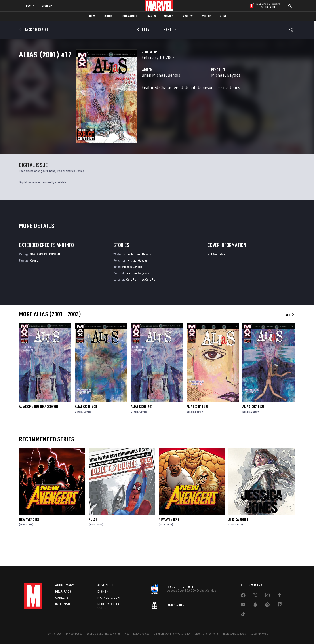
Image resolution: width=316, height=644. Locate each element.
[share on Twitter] (255, 596)
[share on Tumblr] (280, 596)
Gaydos (88, 437)
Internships (65, 604)
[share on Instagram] (267, 596)
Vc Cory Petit (150, 304)
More (223, 16)
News (93, 16)
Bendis (79, 437)
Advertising (107, 585)
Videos (207, 16)
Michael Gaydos (206, 94)
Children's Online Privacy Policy (172, 634)
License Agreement (207, 634)
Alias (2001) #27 (142, 431)
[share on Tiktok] (243, 615)
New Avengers (29, 544)
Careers (62, 598)
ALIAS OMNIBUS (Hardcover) (39, 431)
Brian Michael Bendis (121, 94)
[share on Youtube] (243, 606)
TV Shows (188, 16)
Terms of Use (54, 634)
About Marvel (66, 585)
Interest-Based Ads (234, 634)
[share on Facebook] (243, 596)
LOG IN (30, 6)
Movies (169, 16)
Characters (131, 16)
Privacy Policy (74, 634)
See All (287, 340)
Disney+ (104, 591)
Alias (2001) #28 (86, 431)
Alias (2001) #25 (253, 431)
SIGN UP (47, 6)
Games (152, 16)
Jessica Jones (238, 544)
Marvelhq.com (109, 598)
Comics (109, 16)
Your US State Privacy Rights (104, 634)
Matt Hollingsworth (139, 298)
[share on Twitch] (280, 606)
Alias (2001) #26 (197, 431)
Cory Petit (133, 304)
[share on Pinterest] (267, 606)
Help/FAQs (63, 591)
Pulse (93, 544)
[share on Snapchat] (255, 606)
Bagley (199, 437)
